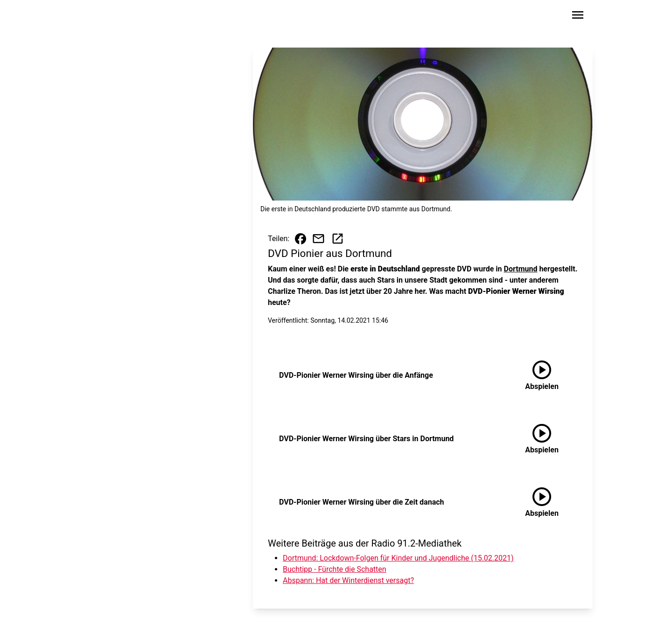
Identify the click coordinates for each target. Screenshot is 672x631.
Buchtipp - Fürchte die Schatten (335, 569)
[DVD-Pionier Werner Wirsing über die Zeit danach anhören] (542, 502)
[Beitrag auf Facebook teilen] (301, 239)
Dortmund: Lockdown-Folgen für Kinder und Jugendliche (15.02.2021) (398, 558)
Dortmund (521, 269)
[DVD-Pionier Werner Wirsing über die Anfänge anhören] (542, 375)
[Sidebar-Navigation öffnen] (578, 17)
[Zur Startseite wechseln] (109, 17)
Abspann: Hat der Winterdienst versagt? (348, 580)
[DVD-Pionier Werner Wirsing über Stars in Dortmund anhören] (542, 439)
